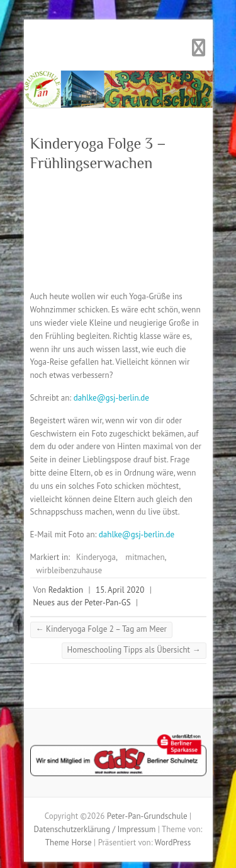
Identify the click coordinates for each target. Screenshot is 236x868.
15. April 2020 (120, 590)
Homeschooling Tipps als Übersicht (134, 650)
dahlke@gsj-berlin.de (111, 398)
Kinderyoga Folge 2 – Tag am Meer (101, 629)
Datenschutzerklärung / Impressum (95, 829)
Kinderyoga (96, 557)
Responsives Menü (199, 48)
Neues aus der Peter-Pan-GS (82, 602)
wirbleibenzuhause (70, 570)
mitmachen (145, 557)
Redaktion (66, 590)
